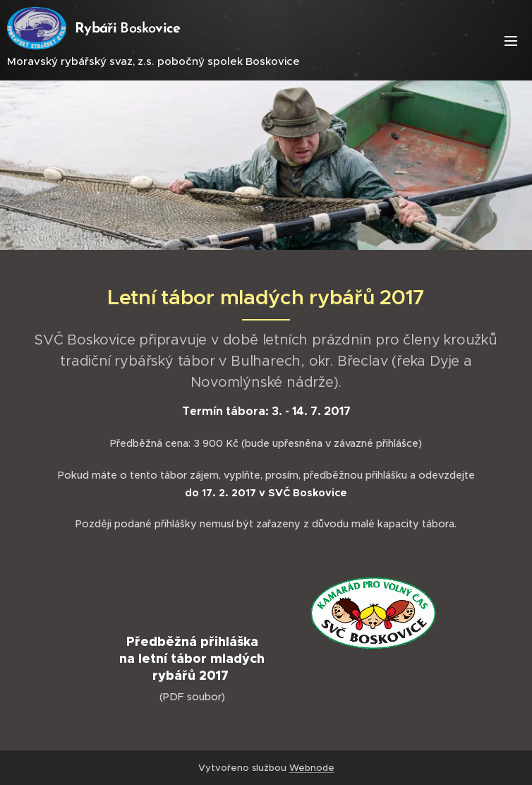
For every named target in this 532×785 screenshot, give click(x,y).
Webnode (312, 768)
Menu (511, 41)
